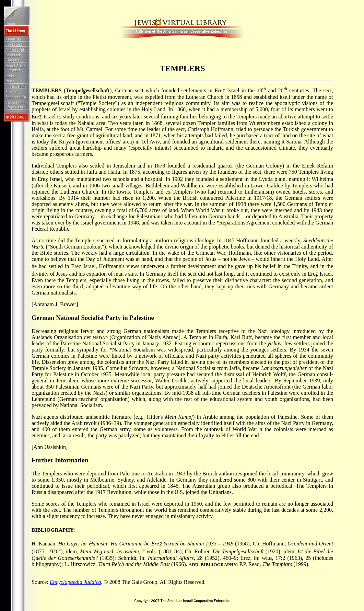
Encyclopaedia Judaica (75, 582)
